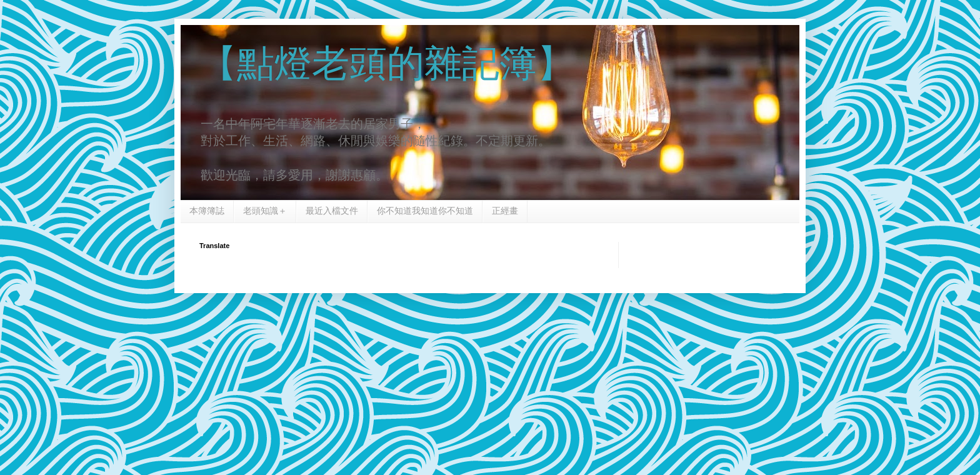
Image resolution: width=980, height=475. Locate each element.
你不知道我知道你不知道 (425, 211)
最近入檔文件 (332, 211)
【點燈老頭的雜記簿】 (387, 63)
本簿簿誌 (207, 211)
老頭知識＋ (265, 211)
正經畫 (505, 211)
